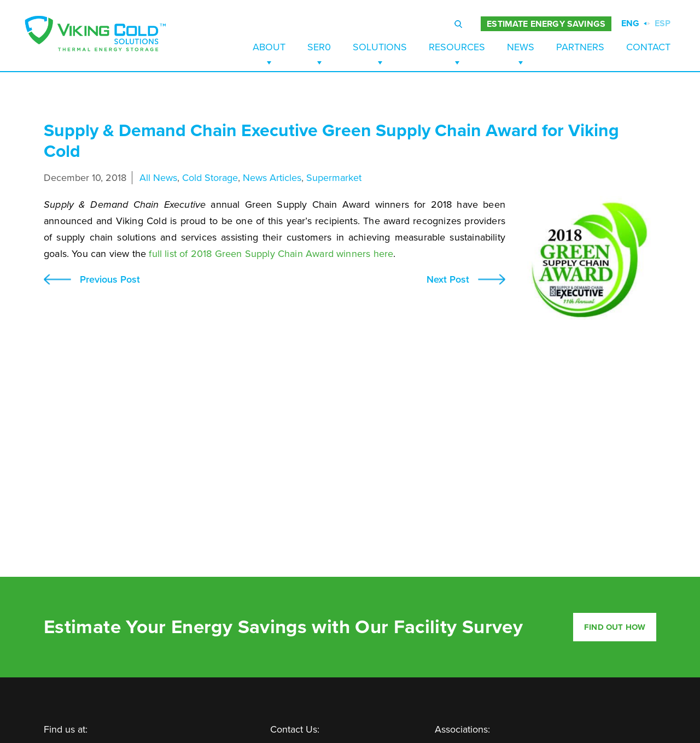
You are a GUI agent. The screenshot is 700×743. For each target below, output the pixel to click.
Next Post (448, 280)
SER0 (319, 47)
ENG (630, 24)
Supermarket (334, 178)
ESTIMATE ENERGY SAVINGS (546, 24)
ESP (663, 24)
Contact (648, 47)
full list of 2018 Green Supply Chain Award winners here (271, 254)
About (269, 47)
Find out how (615, 627)
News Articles (272, 178)
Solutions (380, 47)
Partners (580, 47)
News (521, 47)
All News (158, 178)
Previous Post (110, 280)
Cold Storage (210, 178)
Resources (457, 47)
